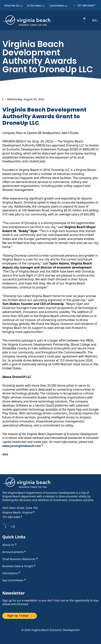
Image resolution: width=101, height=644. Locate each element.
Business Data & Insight (19, 566)
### (5, 455)
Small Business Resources (21, 559)
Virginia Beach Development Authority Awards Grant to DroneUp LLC (44, 116)
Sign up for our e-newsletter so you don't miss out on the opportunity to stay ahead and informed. (50, 602)
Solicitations (12, 573)
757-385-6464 (85, 5)
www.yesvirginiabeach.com (23, 446)
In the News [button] (36, 5)
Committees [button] (58, 5)
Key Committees (14, 580)
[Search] (84, 21)
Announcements (15, 552)
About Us (10, 545)
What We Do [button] (13, 5)
